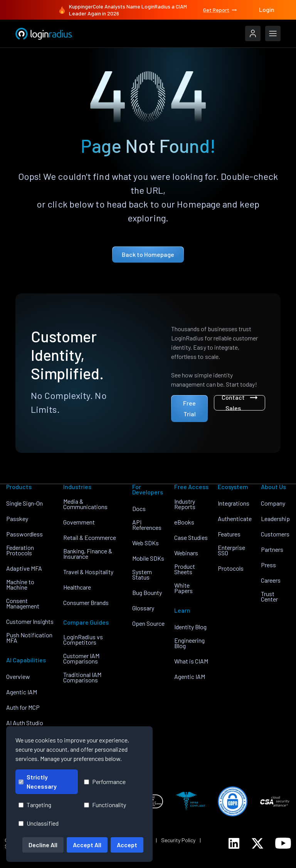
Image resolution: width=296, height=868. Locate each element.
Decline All (43, 845)
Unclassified (39, 823)
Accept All (87, 845)
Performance (105, 782)
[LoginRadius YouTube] (283, 843)
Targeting (35, 805)
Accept (127, 845)
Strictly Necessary (38, 782)
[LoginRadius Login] (253, 34)
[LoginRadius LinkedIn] (234, 843)
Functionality (105, 805)
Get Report (220, 10)
